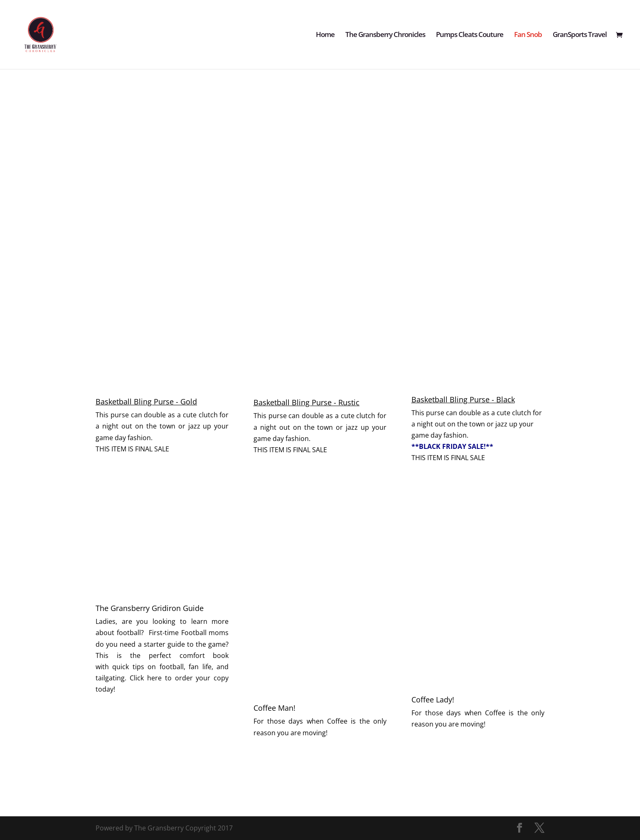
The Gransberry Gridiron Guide (150, 608)
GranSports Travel (580, 35)
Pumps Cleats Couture (470, 35)
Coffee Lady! (433, 700)
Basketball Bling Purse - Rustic (306, 402)
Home (325, 35)
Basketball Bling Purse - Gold (146, 402)
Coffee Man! (274, 708)
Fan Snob (528, 35)
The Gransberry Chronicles (385, 35)
